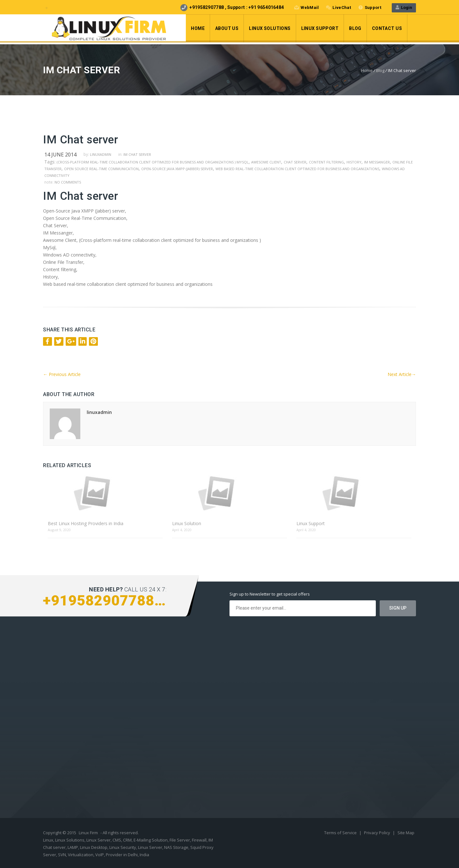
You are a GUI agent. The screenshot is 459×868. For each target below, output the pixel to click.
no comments (68, 182)
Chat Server (295, 162)
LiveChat (338, 7)
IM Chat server (137, 154)
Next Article (402, 374)
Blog (355, 28)
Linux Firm (88, 833)
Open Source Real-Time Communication (101, 169)
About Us (227, 28)
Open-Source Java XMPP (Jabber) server (177, 169)
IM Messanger (377, 162)
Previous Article (62, 374)
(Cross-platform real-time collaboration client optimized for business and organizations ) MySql (153, 162)
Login (404, 7)
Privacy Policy (378, 833)
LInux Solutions (270, 28)
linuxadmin (101, 154)
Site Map (406, 833)
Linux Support (320, 28)
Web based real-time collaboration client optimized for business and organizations (297, 169)
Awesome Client (266, 162)
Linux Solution (187, 523)
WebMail (306, 7)
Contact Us (387, 28)
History (354, 162)
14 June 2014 (60, 155)
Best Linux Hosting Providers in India (86, 523)
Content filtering (326, 162)
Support (370, 7)
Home (198, 28)
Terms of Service (341, 833)
